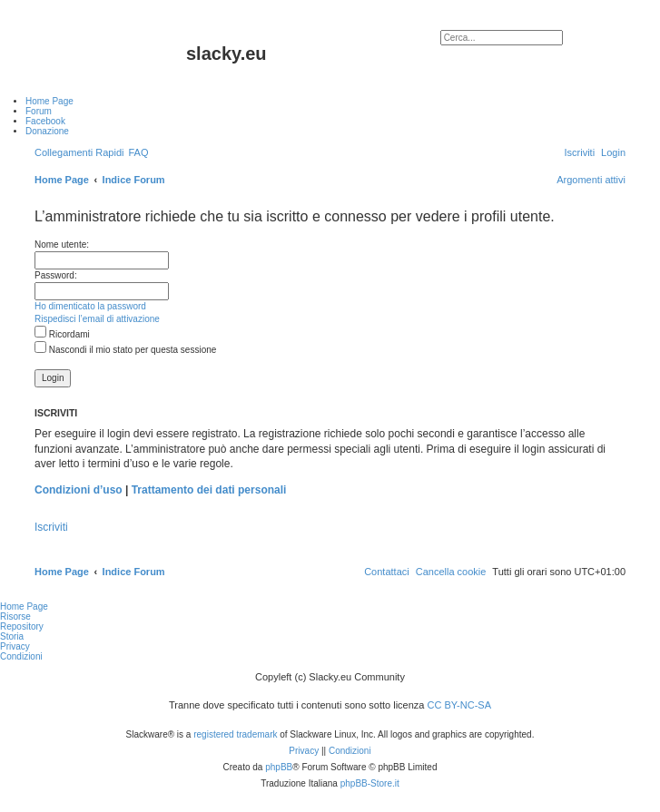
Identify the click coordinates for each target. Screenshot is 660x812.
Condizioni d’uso (79, 490)
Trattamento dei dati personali (209, 490)
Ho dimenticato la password (90, 306)
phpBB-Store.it (370, 783)
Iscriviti (51, 527)
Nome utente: (62, 245)
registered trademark (235, 734)
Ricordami (62, 334)
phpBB (279, 767)
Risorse (15, 616)
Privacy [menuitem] (15, 646)
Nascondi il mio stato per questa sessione (125, 350)
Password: (56, 275)
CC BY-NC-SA (460, 705)
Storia (12, 636)
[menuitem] (138, 152)
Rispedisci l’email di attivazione (97, 319)
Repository (22, 626)
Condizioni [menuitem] (21, 656)
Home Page (24, 607)
